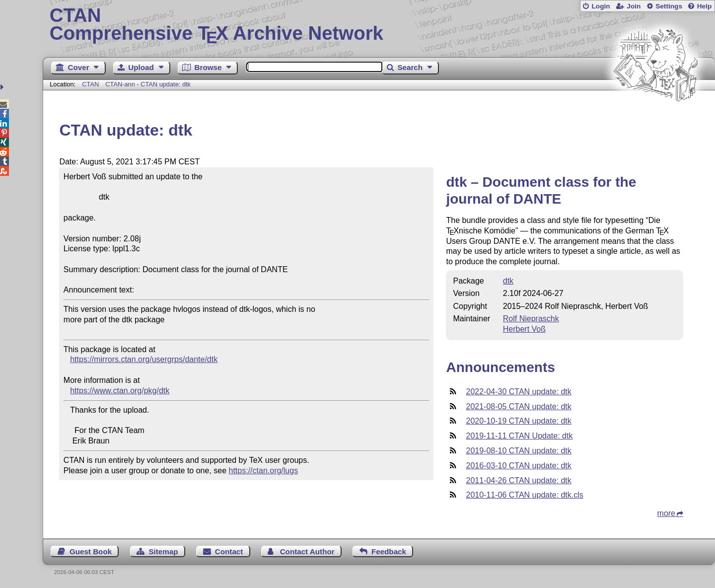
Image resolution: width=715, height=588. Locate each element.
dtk (508, 281)
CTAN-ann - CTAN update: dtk (148, 84)
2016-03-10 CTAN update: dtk (518, 466)
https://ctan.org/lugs (264, 471)
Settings (669, 6)
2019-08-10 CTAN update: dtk (518, 451)
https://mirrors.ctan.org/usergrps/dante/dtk (144, 359)
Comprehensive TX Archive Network (379, 25)
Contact (229, 551)
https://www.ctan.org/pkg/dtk (120, 391)
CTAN (90, 84)
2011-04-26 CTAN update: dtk (518, 480)
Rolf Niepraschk (531, 319)
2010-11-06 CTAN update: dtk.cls (524, 495)
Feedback (389, 551)
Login (601, 6)
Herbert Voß (524, 329)
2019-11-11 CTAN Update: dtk (519, 436)
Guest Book (91, 551)
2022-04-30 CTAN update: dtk (518, 392)
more (666, 513)
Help (705, 6)
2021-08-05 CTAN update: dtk (518, 406)
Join (634, 6)
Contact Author (307, 551)
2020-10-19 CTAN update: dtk (518, 421)
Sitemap (163, 551)
